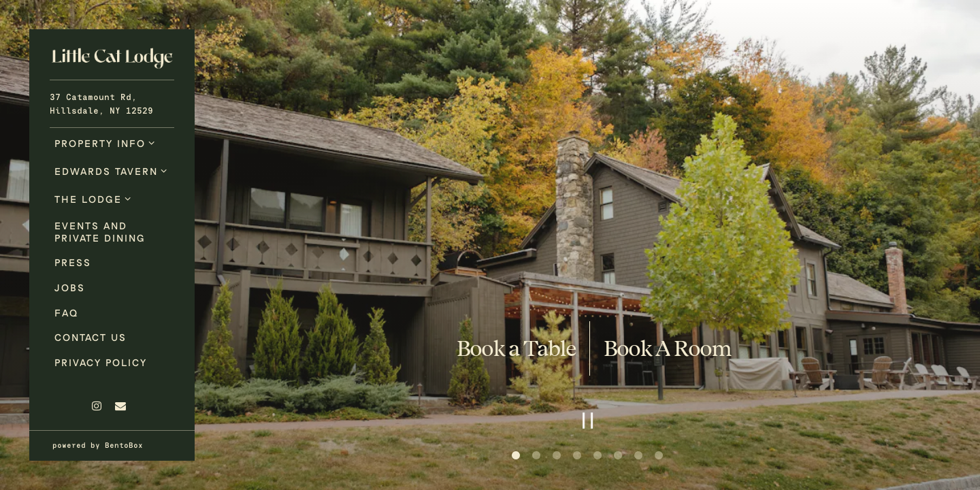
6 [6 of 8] (618, 456)
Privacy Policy (101, 362)
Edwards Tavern (106, 171)
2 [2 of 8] (536, 456)
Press (73, 262)
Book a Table (516, 348)
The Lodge (88, 199)
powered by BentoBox (124, 444)
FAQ (66, 313)
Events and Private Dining (100, 231)
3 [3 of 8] (557, 456)
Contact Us (91, 337)
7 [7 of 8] (638, 456)
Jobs (70, 288)
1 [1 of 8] (516, 456)
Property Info (100, 143)
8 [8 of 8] (659, 456)
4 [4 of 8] (577, 456)
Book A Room (667, 348)
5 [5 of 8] (598, 456)
